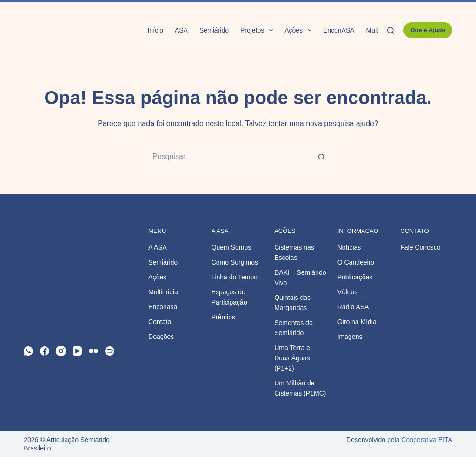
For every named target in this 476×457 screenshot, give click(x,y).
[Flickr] (93, 351)
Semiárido (214, 30)
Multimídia (163, 292)
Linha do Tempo (235, 277)
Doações (161, 337)
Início (155, 30)
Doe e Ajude (428, 30)
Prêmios (223, 317)
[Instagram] (61, 351)
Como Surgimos (235, 262)
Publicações (355, 277)
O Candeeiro (356, 262)
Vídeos (348, 292)
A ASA (158, 247)
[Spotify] (110, 351)
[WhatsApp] (28, 351)
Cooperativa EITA (426, 440)
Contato (160, 322)
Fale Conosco (420, 247)
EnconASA (339, 30)
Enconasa (163, 307)
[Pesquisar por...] (229, 157)
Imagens (350, 337)
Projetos (258, 30)
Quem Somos (231, 247)
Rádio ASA (353, 307)
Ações (300, 30)
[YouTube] (77, 351)
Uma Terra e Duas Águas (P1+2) (292, 358)
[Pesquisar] (391, 30)
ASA (181, 30)
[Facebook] (45, 351)
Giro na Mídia (357, 322)
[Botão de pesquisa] (322, 157)
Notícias (349, 247)
